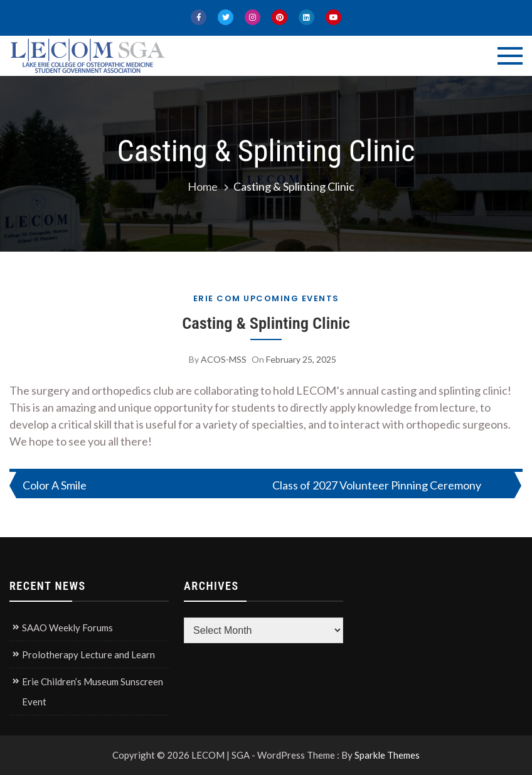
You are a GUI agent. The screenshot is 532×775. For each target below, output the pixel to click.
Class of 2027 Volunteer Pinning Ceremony (377, 485)
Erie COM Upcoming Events (266, 298)
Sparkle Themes (387, 755)
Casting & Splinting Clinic (266, 323)
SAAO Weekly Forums (67, 628)
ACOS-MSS (224, 359)
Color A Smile (55, 485)
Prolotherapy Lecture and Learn (88, 655)
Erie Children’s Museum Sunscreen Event (93, 692)
